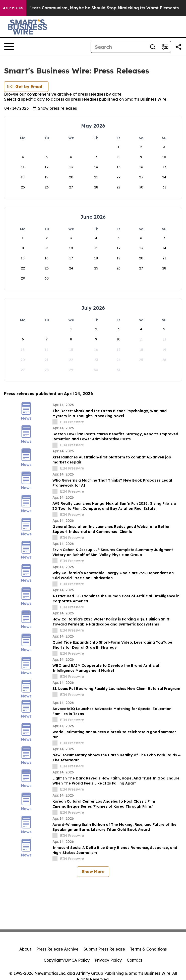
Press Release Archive (57, 949)
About (25, 949)
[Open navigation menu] (9, 47)
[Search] (119, 47)
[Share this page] (178, 47)
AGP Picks (13, 8)
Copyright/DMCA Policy (67, 960)
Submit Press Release (104, 949)
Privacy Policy (108, 960)
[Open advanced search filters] (165, 47)
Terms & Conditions (148, 949)
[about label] (55, 422)
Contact (135, 960)
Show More (93, 872)
